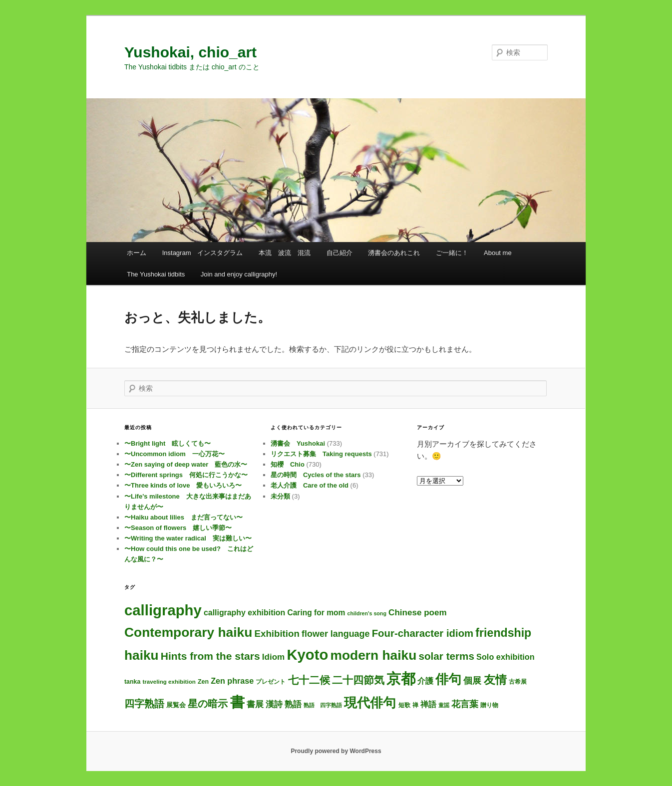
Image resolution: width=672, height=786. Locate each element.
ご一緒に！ (452, 253)
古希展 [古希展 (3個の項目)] (518, 681)
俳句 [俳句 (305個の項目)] (448, 679)
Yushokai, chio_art (190, 52)
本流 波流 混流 (285, 253)
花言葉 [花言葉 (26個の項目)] (465, 704)
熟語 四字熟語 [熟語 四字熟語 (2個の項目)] (323, 705)
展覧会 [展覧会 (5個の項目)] (176, 705)
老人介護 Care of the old (310, 485)
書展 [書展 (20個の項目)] (255, 704)
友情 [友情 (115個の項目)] (495, 680)
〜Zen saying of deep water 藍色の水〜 (186, 464)
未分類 (280, 496)
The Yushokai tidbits (156, 274)
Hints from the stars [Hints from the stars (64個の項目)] (210, 656)
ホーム (137, 253)
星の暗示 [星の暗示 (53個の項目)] (208, 704)
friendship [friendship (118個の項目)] (503, 633)
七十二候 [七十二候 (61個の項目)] (309, 680)
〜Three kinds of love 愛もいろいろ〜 (183, 485)
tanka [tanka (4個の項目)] (132, 682)
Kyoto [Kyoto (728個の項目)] (307, 655)
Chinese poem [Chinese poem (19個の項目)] (418, 613)
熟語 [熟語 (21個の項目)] (293, 704)
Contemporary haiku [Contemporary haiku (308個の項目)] (188, 632)
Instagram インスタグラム (203, 253)
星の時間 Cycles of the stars (316, 475)
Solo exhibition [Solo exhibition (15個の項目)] (505, 657)
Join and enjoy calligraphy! (239, 274)
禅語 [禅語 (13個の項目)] (428, 704)
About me (498, 253)
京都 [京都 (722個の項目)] (401, 679)
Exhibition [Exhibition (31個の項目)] (277, 634)
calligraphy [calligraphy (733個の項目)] (163, 610)
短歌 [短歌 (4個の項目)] (404, 705)
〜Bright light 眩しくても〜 (168, 443)
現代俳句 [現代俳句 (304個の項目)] (370, 703)
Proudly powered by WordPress (336, 751)
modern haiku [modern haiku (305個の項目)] (374, 655)
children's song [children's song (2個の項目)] (367, 613)
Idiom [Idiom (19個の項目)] (274, 657)
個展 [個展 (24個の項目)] (472, 681)
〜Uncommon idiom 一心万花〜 (174, 454)
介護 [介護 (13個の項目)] (425, 681)
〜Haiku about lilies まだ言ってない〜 (183, 517)
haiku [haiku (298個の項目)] (142, 655)
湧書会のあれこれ (394, 253)
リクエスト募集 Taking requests (321, 454)
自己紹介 (339, 253)
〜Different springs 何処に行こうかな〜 (186, 475)
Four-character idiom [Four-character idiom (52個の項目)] (423, 633)
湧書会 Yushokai (298, 443)
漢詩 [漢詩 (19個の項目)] (274, 704)
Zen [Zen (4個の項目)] (203, 682)
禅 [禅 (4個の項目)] (415, 705)
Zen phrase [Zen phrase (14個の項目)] (232, 681)
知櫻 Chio (288, 464)
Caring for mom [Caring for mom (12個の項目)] (316, 613)
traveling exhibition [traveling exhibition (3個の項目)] (169, 681)
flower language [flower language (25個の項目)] (336, 634)
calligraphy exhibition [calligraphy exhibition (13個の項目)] (244, 613)
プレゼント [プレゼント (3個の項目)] (271, 681)
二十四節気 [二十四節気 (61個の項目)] (358, 680)
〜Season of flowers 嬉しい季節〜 (178, 528)
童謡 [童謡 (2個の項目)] (444, 705)
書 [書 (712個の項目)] (237, 702)
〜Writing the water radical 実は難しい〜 (188, 538)
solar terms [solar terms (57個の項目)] (447, 656)
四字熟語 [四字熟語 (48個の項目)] (144, 704)
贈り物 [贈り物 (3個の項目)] (489, 705)
